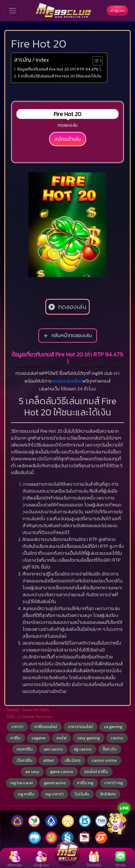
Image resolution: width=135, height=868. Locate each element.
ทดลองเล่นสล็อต (67, 381)
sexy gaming (89, 738)
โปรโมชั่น (82, 794)
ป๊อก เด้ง (110, 749)
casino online (104, 760)
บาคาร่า (17, 727)
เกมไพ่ (61, 738)
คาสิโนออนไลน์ (46, 727)
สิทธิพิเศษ (108, 794)
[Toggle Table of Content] (95, 61)
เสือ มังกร (73, 760)
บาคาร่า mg (114, 783)
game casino (62, 772)
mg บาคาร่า (55, 794)
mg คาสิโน (26, 794)
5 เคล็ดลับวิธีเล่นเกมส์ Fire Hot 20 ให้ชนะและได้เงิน (60, 76)
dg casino (83, 749)
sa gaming (113, 727)
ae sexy (32, 772)
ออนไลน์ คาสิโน (96, 772)
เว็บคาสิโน (25, 760)
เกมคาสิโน (25, 749)
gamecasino (55, 783)
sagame (39, 738)
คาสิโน (15, 738)
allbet (49, 760)
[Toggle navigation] (13, 11)
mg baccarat (22, 783)
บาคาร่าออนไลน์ (80, 727)
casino (117, 738)
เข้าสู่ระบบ (117, 11)
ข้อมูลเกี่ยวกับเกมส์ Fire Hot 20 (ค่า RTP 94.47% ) (59, 69)
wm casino (53, 749)
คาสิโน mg (85, 783)
